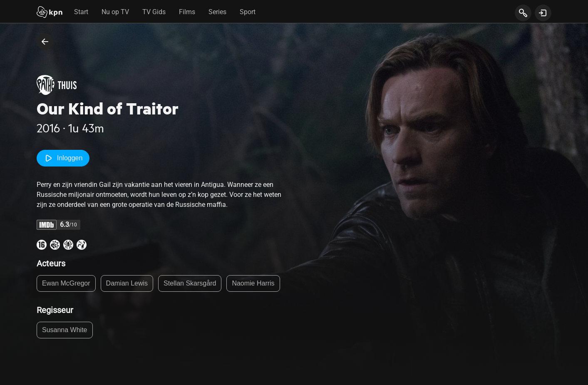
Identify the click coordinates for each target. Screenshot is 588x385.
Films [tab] (187, 12)
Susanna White (65, 330)
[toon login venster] (543, 13)
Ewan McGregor (66, 283)
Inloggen (63, 158)
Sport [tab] (248, 12)
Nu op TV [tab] (115, 12)
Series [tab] (217, 12)
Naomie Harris (253, 283)
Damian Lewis (127, 283)
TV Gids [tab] (154, 12)
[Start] (50, 13)
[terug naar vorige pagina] (45, 42)
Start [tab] (81, 12)
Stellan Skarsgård (190, 283)
